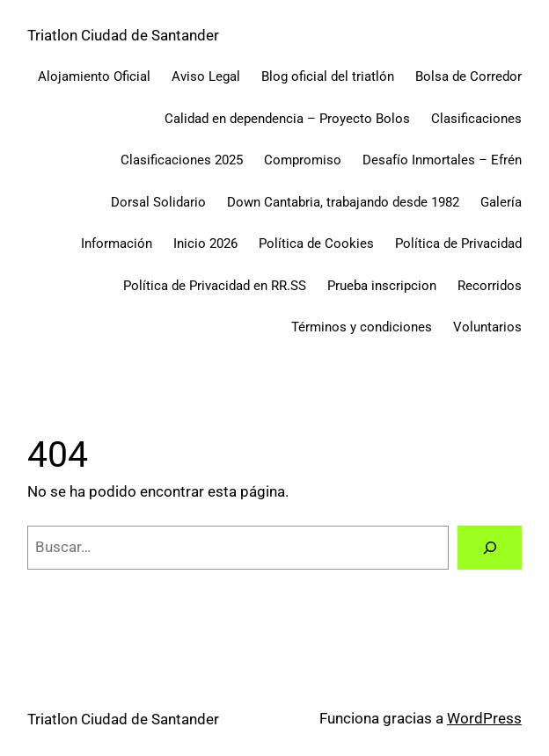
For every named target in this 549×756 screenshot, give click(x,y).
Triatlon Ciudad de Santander (123, 36)
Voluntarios (487, 327)
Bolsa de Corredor (468, 76)
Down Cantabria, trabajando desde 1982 (343, 202)
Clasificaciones (476, 119)
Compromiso (303, 160)
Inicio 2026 (205, 244)
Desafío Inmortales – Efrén (442, 160)
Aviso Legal (206, 76)
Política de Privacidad (458, 244)
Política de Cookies (316, 244)
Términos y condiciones (362, 327)
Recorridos (490, 286)
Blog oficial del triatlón (328, 76)
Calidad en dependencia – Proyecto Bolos (287, 119)
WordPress (484, 719)
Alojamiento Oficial (94, 76)
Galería (501, 202)
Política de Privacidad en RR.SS (215, 286)
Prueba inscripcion (382, 286)
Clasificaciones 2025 (182, 160)
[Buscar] (489, 548)
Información (117, 244)
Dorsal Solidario (158, 202)
